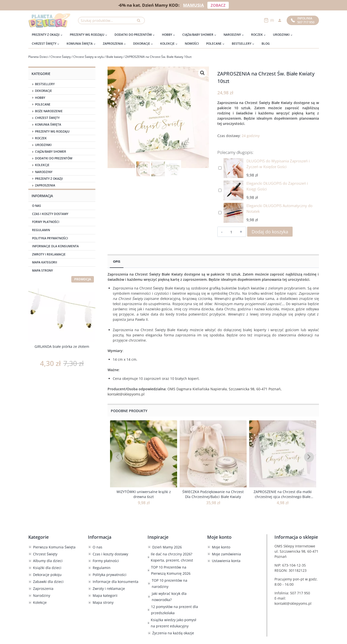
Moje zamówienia (226, 554)
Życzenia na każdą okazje (173, 633)
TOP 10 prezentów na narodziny (170, 583)
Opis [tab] (117, 262)
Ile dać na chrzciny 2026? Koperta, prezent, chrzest (172, 557)
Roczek (41, 138)
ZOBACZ (218, 5)
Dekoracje (43, 91)
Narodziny (44, 172)
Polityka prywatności (50, 238)
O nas (37, 206)
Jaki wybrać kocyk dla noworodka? (169, 597)
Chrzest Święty (47, 118)
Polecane (43, 105)
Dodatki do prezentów (54, 158)
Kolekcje (42, 165)
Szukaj (140, 22)
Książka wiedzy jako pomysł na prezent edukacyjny (173, 623)
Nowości (192, 44)
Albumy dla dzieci (48, 561)
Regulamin (41, 230)
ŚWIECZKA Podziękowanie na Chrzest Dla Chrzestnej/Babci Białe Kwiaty (213, 494)
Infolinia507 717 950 (303, 20)
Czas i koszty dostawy (50, 214)
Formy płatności (46, 222)
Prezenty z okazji (49, 179)
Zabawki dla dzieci (48, 582)
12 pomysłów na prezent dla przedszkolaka (174, 610)
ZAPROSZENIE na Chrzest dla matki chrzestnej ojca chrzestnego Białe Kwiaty (283, 497)
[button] (202, 73)
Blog (266, 44)
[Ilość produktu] (231, 232)
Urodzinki (43, 145)
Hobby (40, 98)
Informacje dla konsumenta (55, 246)
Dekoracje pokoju (47, 575)
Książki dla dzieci (47, 568)
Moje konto (221, 547)
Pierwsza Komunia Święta (54, 547)
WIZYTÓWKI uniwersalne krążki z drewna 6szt (144, 494)
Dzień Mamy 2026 (167, 547)
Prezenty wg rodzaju (52, 132)
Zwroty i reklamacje (49, 254)
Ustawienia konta (226, 561)
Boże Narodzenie (49, 111)
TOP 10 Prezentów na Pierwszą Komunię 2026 (171, 570)
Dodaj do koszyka (270, 232)
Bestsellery (45, 84)
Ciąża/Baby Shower (51, 152)
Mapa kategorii (45, 262)
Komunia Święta (48, 125)
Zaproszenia (45, 185)
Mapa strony (42, 270)
